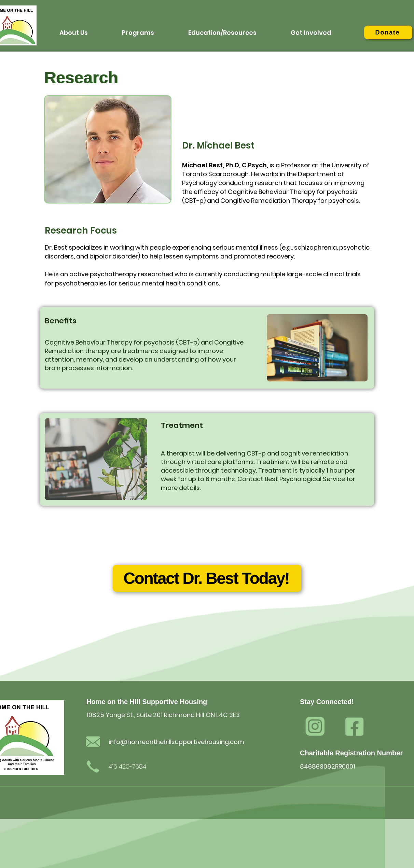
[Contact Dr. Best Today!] (207, 578)
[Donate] (388, 32)
